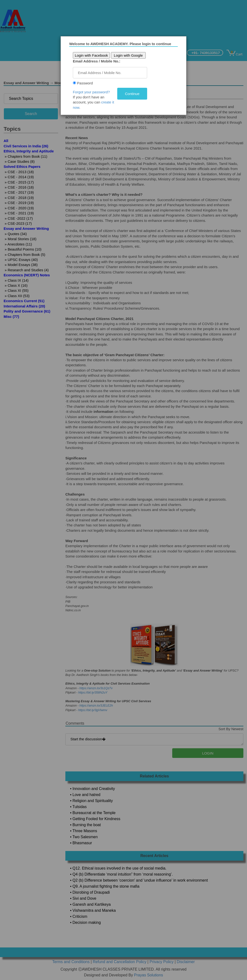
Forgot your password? (93, 92)
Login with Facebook (93, 55)
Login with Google (130, 55)
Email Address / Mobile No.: (98, 61)
